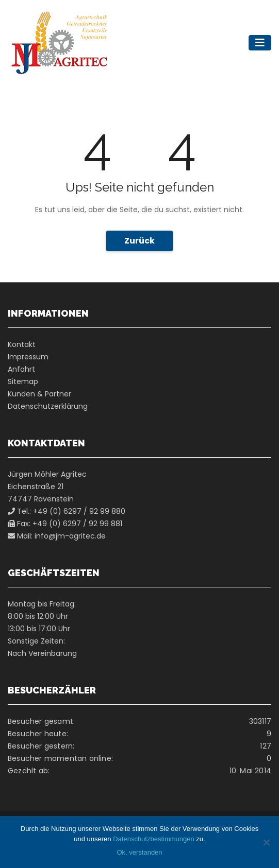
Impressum (28, 357)
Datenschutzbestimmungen (154, 839)
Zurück (139, 241)
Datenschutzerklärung (48, 406)
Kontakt (22, 344)
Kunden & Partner (39, 394)
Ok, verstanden (139, 852)
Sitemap (23, 381)
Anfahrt (21, 369)
